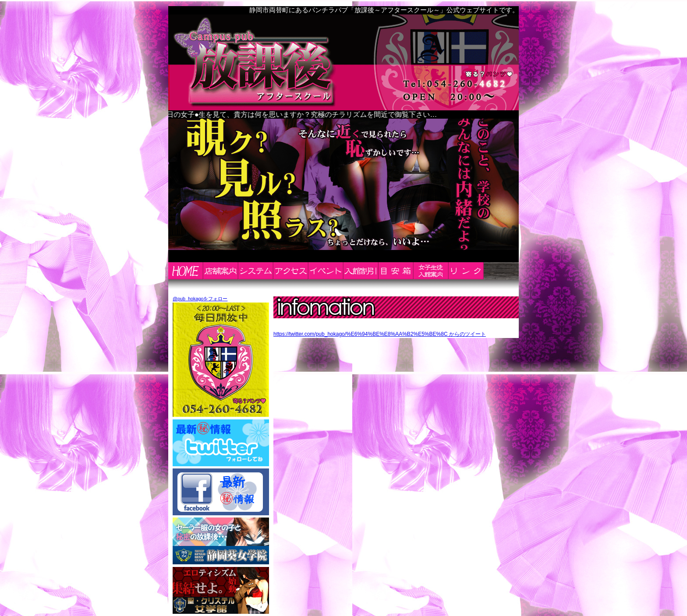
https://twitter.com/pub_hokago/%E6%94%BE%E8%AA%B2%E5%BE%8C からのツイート (380, 334)
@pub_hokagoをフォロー (200, 299)
